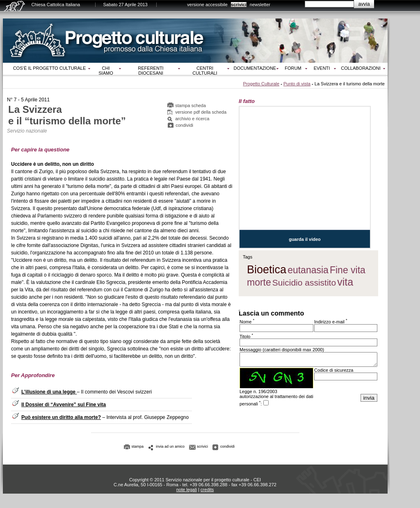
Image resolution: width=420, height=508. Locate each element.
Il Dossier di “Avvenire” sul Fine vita (64, 405)
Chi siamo (106, 71)
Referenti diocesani (151, 71)
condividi (184, 125)
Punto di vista (297, 84)
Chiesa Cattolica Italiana (56, 5)
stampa (138, 446)
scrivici (239, 5)
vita (345, 282)
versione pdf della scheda (201, 112)
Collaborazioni (361, 68)
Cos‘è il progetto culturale (50, 68)
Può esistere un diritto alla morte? (61, 417)
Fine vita (348, 270)
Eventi (322, 68)
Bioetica (267, 270)
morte (259, 282)
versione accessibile (207, 5)
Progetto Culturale (261, 84)
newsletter (260, 5)
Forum (293, 68)
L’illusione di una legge (49, 392)
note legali (187, 490)
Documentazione (255, 68)
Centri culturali (205, 71)
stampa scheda (191, 105)
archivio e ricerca (192, 119)
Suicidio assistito (304, 283)
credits (207, 490)
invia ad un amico (170, 446)
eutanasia (308, 270)
